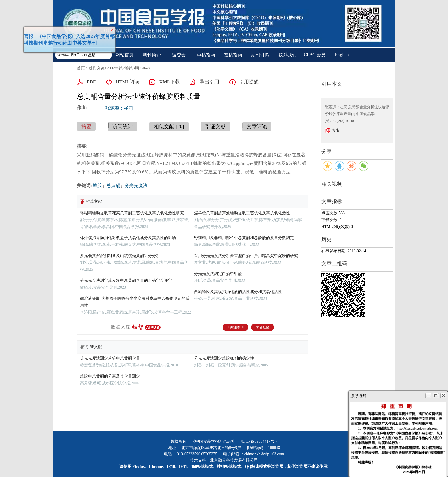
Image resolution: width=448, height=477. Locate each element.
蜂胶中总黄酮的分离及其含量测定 (110, 376)
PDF (91, 82)
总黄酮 (113, 186)
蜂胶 (97, 186)
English (342, 55)
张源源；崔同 (119, 108)
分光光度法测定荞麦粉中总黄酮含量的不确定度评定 (126, 281)
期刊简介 (152, 55)
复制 (336, 130)
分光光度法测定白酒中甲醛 (218, 274)
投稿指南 (233, 55)
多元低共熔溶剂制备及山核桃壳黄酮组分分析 (120, 256)
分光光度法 (135, 186)
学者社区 (263, 327)
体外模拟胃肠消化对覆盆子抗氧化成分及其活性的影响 (128, 238)
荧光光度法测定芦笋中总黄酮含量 (110, 358)
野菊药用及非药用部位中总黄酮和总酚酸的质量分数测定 (244, 238)
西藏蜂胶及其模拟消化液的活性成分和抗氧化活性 (238, 292)
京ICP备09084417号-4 (259, 441)
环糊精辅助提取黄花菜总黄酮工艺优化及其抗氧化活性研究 (132, 213)
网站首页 (125, 55)
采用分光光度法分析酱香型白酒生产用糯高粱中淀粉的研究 (246, 256)
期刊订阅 (260, 55)
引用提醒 (249, 82)
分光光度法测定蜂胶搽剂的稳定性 (224, 358)
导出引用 (209, 82)
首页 (81, 68)
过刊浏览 (97, 68)
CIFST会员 (315, 55)
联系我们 (287, 55)
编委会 (179, 55)
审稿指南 (206, 55)
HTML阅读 (127, 82)
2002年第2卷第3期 (123, 68)
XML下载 (169, 82)
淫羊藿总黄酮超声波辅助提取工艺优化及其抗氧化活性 (242, 213)
